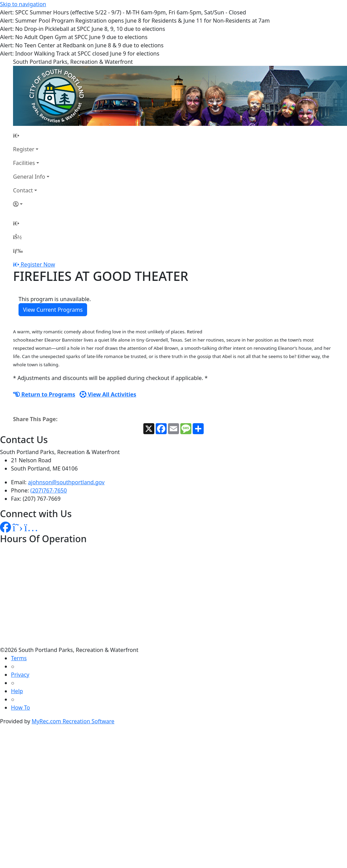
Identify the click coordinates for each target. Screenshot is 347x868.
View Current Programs (53, 310)
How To (20, 708)
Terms (19, 658)
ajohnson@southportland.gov (66, 482)
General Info (29, 177)
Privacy (20, 675)
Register (24, 149)
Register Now (38, 264)
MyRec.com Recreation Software (73, 721)
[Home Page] (31, 135)
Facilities (24, 163)
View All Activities (108, 394)
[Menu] (18, 251)
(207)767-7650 (49, 490)
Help (17, 691)
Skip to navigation (23, 4)
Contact (23, 190)
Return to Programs (44, 394)
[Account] (31, 204)
